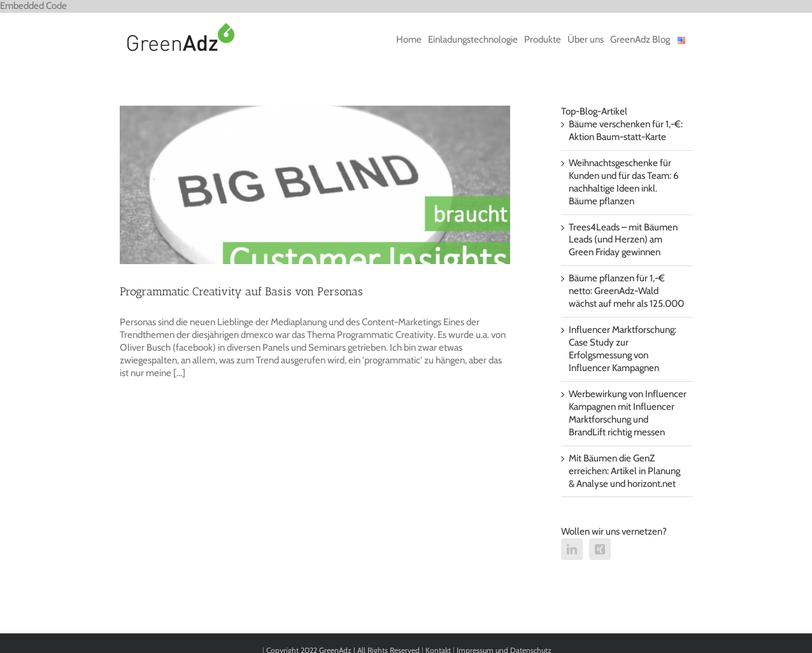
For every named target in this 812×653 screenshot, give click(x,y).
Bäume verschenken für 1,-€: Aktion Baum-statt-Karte (626, 130)
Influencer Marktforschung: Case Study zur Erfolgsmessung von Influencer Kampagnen (623, 349)
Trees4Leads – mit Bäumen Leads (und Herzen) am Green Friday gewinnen (623, 240)
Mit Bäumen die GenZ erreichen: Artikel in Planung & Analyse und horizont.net (624, 471)
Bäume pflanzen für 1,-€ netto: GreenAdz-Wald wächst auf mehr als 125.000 (626, 291)
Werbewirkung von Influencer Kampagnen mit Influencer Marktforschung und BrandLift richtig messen (628, 413)
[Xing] (600, 549)
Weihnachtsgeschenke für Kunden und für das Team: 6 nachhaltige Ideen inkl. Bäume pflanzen (624, 182)
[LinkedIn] (572, 549)
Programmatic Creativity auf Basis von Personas (241, 291)
